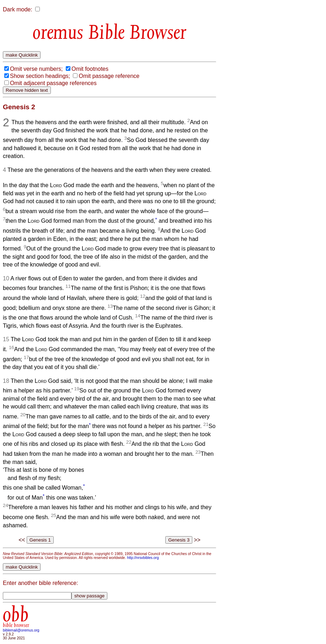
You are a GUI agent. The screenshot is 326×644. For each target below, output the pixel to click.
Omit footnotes (90, 69)
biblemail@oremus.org (21, 630)
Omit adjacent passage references (53, 83)
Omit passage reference (109, 76)
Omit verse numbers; (36, 69)
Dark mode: (18, 9)
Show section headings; (40, 76)
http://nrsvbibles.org (143, 558)
